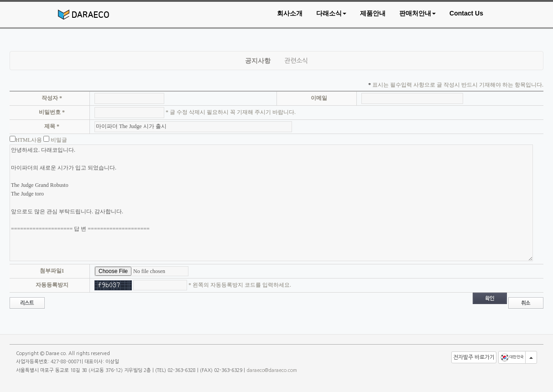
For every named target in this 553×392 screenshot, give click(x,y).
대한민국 (512, 357)
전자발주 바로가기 (474, 357)
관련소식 (296, 61)
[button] (331, 13)
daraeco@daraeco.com (272, 370)
